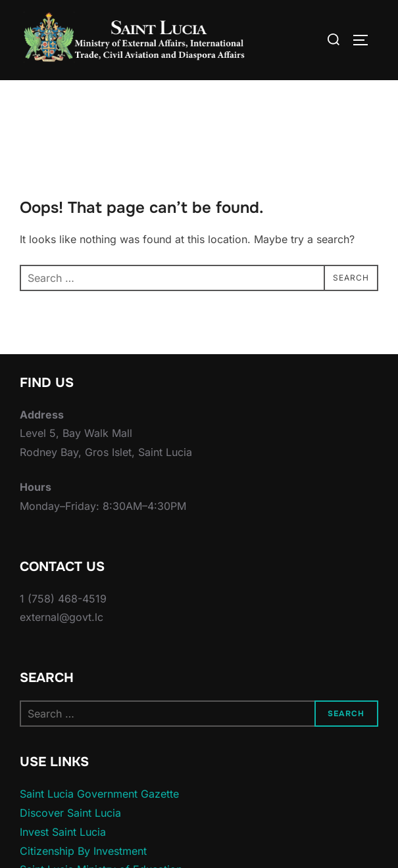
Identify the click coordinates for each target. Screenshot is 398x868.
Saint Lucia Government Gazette (99, 820)
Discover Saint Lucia (70, 839)
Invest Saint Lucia (63, 857)
